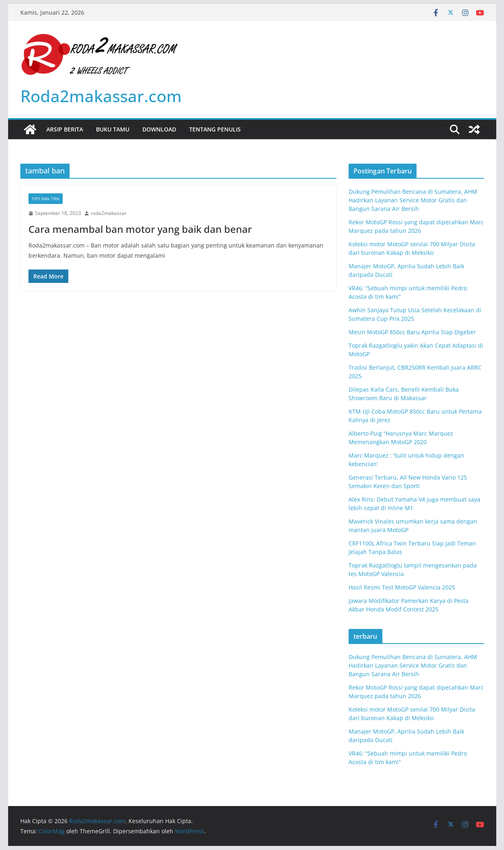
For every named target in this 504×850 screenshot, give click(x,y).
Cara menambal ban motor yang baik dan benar (140, 229)
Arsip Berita (65, 129)
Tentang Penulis (215, 129)
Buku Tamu (113, 129)
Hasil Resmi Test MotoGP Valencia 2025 (402, 587)
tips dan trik (46, 199)
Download (159, 129)
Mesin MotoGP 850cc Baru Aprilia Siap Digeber (412, 332)
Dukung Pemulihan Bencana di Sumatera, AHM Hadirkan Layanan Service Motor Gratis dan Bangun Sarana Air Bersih (413, 200)
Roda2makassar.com (101, 96)
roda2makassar (109, 213)
